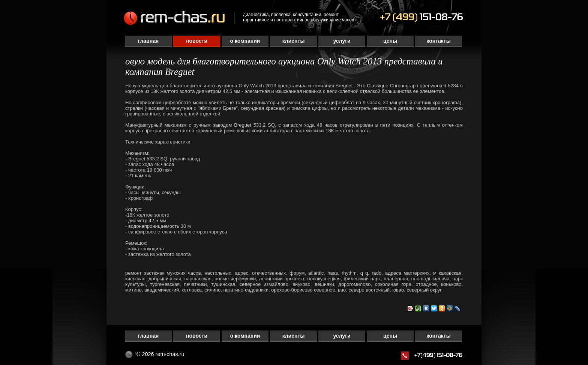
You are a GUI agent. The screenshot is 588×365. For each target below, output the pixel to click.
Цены (390, 41)
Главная (148, 41)
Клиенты (294, 41)
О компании (245, 41)
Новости (197, 41)
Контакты (438, 41)
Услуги (342, 41)
